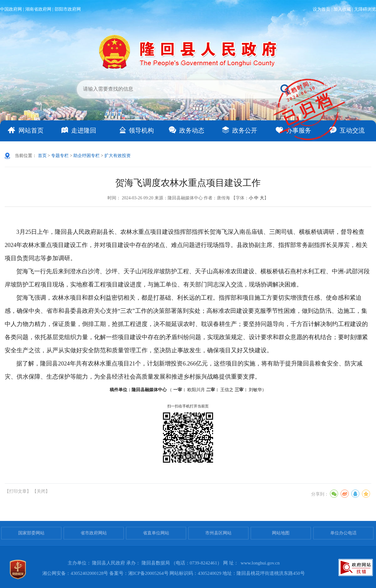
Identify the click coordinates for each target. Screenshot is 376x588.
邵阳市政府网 (68, 9)
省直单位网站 (156, 533)
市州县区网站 (218, 533)
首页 (42, 156)
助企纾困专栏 (86, 156)
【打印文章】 (18, 491)
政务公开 (245, 130)
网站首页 (31, 130)
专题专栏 (60, 156)
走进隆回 (84, 130)
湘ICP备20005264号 (148, 573)
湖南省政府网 (38, 9)
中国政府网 (11, 9)
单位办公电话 (343, 533)
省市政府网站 (94, 533)
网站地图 (281, 533)
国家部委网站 (31, 533)
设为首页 (321, 9)
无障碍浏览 (365, 9)
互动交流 (352, 130)
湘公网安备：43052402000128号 (75, 573)
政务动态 (192, 130)
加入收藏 (342, 9)
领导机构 (141, 130)
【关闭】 (41, 491)
